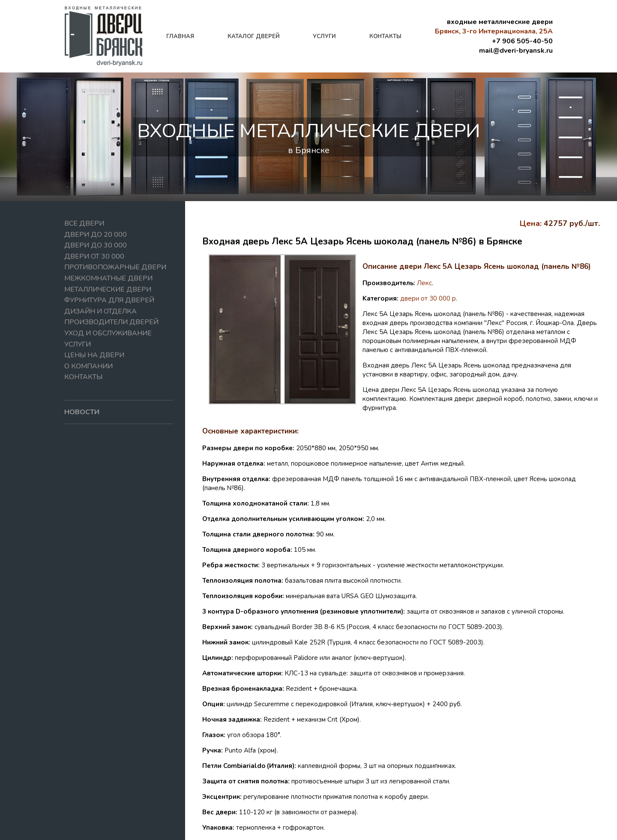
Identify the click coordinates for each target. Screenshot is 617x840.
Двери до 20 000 (96, 235)
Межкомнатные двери (108, 278)
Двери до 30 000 (96, 245)
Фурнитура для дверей (109, 300)
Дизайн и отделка (100, 311)
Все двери (84, 223)
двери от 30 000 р (428, 298)
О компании (88, 366)
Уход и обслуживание (108, 333)
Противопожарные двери (115, 267)
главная (180, 36)
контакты (385, 36)
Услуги (78, 344)
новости (82, 412)
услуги (324, 36)
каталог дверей (254, 36)
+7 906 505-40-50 (522, 41)
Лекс (424, 283)
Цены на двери (94, 355)
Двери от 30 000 (94, 256)
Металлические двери (108, 289)
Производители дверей (111, 322)
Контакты (83, 377)
